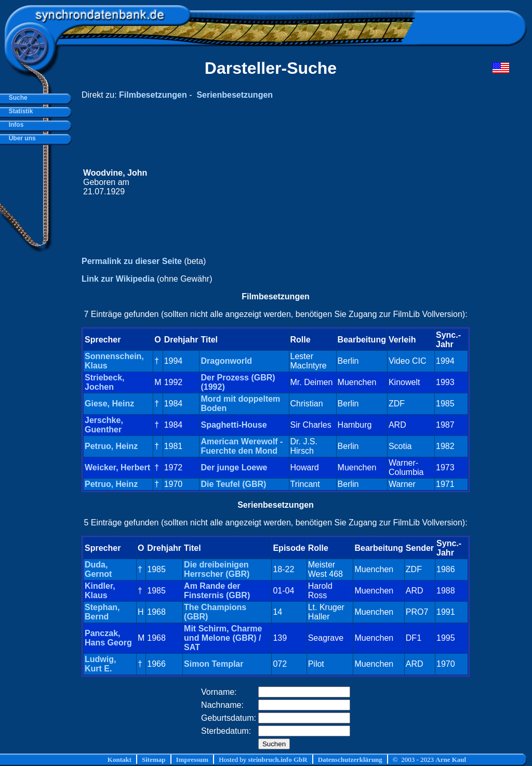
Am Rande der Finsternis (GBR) (217, 591)
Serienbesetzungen (235, 95)
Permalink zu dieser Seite (132, 261)
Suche (16, 98)
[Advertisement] (312, 182)
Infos (14, 125)
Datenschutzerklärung (350, 760)
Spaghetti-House (234, 425)
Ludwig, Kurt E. (100, 664)
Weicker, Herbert (117, 467)
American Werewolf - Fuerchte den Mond (242, 446)
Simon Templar (214, 664)
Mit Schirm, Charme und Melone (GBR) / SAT (223, 638)
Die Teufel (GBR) (233, 484)
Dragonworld (226, 361)
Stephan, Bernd (102, 612)
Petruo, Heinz (111, 446)
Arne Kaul (451, 760)
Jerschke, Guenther (104, 425)
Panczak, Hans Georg (108, 638)
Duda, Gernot (98, 569)
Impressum (192, 760)
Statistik (19, 111)
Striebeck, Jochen (104, 382)
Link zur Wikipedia (118, 279)
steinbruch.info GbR (277, 760)
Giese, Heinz (109, 404)
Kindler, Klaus (100, 591)
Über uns (21, 138)
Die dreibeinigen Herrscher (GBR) (217, 569)
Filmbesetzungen (153, 95)
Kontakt (119, 760)
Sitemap (154, 760)
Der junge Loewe (234, 467)
